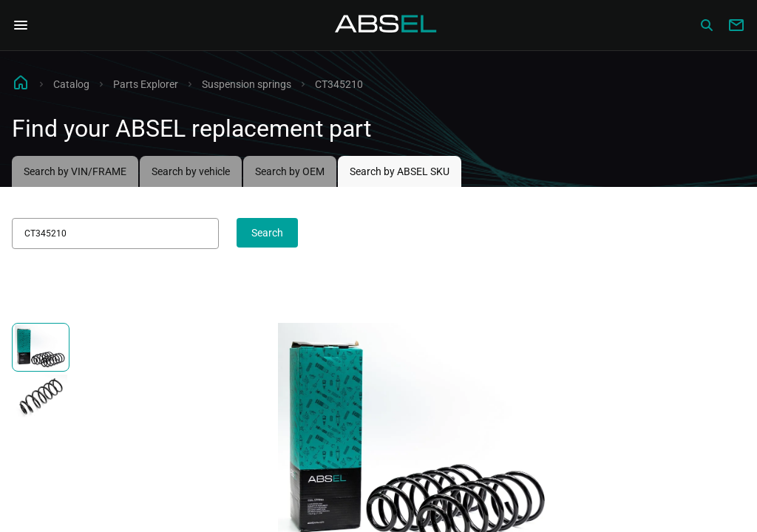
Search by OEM (290, 171)
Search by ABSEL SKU (400, 171)
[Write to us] (736, 25)
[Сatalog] (707, 25)
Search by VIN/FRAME (75, 171)
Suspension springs (247, 84)
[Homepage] (386, 25)
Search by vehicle (191, 171)
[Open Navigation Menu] (21, 25)
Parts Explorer (146, 84)
